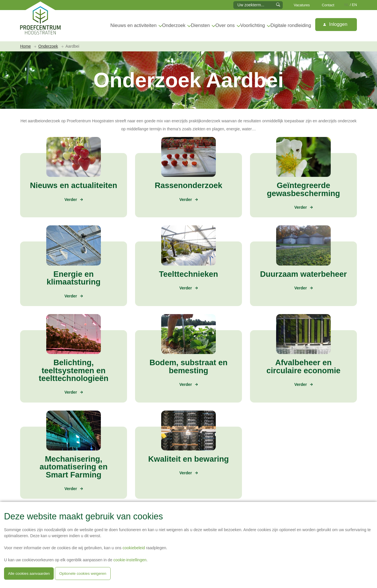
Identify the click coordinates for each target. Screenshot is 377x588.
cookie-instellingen (130, 560)
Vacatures (302, 5)
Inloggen (335, 24)
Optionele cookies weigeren (83, 574)
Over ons (225, 25)
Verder (71, 200)
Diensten (201, 25)
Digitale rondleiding (291, 25)
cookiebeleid (134, 548)
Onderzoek (174, 25)
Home (25, 46)
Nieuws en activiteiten (133, 25)
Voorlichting (253, 25)
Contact (328, 5)
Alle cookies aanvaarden (29, 574)
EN (355, 5)
